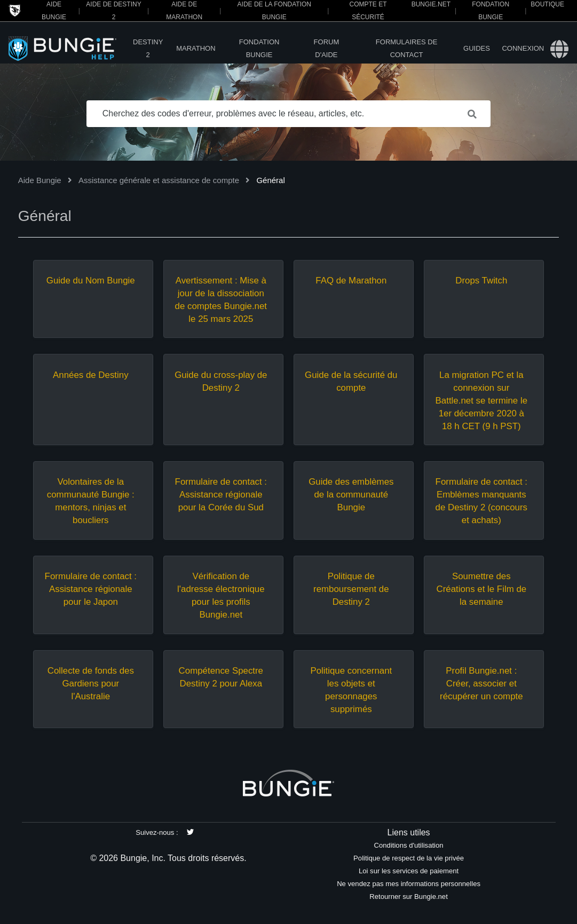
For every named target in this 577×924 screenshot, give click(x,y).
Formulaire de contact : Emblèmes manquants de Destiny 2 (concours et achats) (481, 501)
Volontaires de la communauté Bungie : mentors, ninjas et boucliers (91, 501)
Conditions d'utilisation (409, 845)
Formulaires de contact (407, 48)
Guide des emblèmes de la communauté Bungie (351, 495)
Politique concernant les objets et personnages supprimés (351, 690)
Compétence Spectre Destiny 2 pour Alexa (221, 677)
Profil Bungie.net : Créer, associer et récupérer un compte (481, 684)
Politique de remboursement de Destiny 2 (351, 589)
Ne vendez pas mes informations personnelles (409, 884)
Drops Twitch (481, 281)
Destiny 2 (148, 48)
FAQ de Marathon (351, 281)
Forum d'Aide (327, 48)
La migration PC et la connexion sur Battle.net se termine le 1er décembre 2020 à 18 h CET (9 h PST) (481, 401)
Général (270, 180)
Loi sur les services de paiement (409, 871)
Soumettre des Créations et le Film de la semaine (481, 589)
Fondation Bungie (259, 48)
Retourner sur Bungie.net (408, 897)
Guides (477, 48)
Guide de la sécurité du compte (351, 381)
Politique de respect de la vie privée (409, 858)
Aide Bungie (40, 180)
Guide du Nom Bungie (91, 281)
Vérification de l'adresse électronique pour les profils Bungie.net (221, 595)
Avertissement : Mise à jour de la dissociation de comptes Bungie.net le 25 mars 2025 (221, 300)
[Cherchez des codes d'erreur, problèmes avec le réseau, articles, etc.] (289, 114)
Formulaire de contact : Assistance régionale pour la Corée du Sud (221, 495)
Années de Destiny (91, 375)
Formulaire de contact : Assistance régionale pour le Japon (91, 589)
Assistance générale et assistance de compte (159, 180)
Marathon (196, 48)
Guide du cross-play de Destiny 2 (221, 381)
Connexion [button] (523, 48)
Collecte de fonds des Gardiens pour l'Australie (91, 684)
